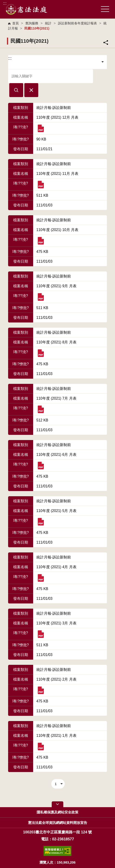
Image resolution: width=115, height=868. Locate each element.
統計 (48, 23)
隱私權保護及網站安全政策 (57, 812)
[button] (16, 90)
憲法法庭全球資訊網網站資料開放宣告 (58, 823)
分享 (106, 42)
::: (5, 3)
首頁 (16, 23)
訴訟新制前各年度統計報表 (77, 23)
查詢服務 (32, 23)
